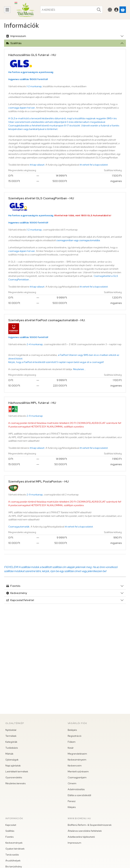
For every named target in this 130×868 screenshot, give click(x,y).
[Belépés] (116, 10)
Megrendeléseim (77, 754)
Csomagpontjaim (77, 777)
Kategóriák (11, 742)
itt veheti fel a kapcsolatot (94, 165)
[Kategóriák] (7, 10)
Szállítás (14, 43)
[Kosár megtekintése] (123, 10)
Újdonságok (12, 760)
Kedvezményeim (77, 760)
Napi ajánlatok (13, 766)
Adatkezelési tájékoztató (81, 837)
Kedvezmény (17, 593)
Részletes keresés (15, 783)
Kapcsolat (11, 825)
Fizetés (13, 586)
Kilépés (72, 807)
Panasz (72, 801)
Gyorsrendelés (14, 777)
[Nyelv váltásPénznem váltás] (110, 10)
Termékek (11, 736)
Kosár (71, 748)
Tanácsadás (12, 855)
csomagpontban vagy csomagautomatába (78, 240)
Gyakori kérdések (15, 849)
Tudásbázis (12, 748)
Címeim (72, 783)
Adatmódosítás (76, 789)
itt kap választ (37, 165)
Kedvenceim (75, 766)
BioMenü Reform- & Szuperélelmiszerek (90, 825)
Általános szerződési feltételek (85, 831)
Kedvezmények (14, 843)
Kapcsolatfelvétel (20, 600)
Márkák (9, 754)
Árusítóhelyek (13, 861)
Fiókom (72, 742)
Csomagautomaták (19, 527)
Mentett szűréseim (78, 771)
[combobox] (71, 10)
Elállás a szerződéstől (79, 795)
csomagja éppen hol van (22, 108)
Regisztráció (74, 736)
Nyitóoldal (11, 730)
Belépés (72, 730)
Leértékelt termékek (17, 771)
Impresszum (16, 36)
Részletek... (80, 369)
